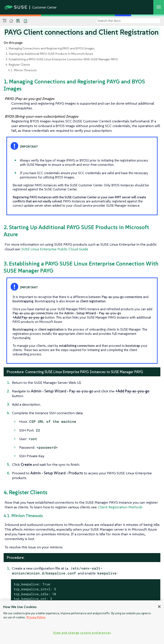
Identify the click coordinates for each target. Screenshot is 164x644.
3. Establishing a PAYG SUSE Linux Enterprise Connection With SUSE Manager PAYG (62, 59)
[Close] (159, 607)
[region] (82, 622)
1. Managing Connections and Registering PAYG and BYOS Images (50, 48)
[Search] (128, 21)
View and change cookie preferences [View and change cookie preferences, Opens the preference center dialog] (82, 633)
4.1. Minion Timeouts (22, 70)
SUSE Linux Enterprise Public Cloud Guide (55, 249)
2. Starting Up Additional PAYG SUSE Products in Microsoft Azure (49, 54)
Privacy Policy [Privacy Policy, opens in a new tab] (36, 617)
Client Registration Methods (120, 507)
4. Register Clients (18, 65)
